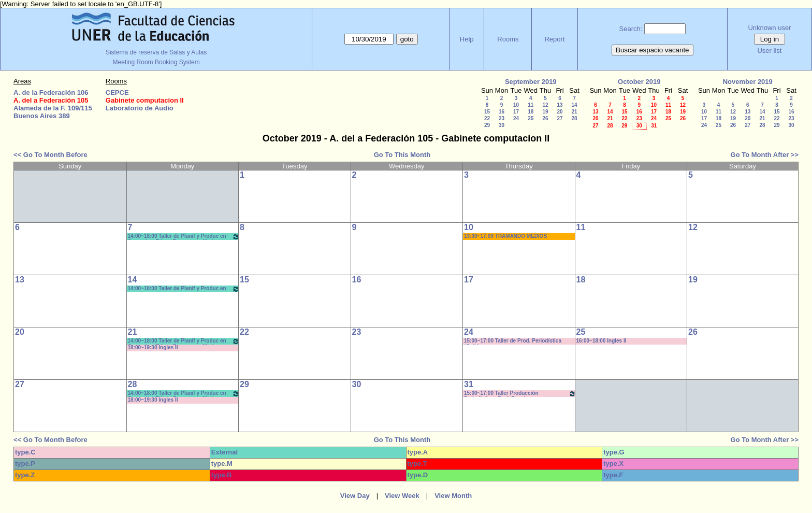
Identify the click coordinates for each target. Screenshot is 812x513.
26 (545, 118)
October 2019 (639, 82)
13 (560, 105)
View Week (402, 496)
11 (531, 105)
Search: (631, 29)
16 (502, 112)
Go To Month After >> (765, 155)
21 (574, 112)
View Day (355, 496)
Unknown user (769, 28)
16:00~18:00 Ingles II (601, 341)
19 (545, 112)
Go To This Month (402, 155)
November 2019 (748, 82)
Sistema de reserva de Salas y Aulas (156, 52)
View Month (453, 496)
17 (516, 112)
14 (574, 105)
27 (560, 118)
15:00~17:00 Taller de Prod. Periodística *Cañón (513, 341)
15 (487, 112)
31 (654, 126)
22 (487, 118)
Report (554, 39)
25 (531, 118)
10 (516, 105)
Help (467, 39)
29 (487, 125)
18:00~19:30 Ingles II (153, 347)
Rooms (508, 39)
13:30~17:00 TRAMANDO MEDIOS (505, 236)
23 (502, 118)
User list (769, 51)
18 (531, 112)
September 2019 (531, 82)
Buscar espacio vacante (653, 50)
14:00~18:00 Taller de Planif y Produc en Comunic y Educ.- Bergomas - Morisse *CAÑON (184, 237)
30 (502, 125)
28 (574, 118)
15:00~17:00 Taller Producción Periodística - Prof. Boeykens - (520, 394)
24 (516, 118)
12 (545, 105)
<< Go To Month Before (50, 155)
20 (560, 112)
